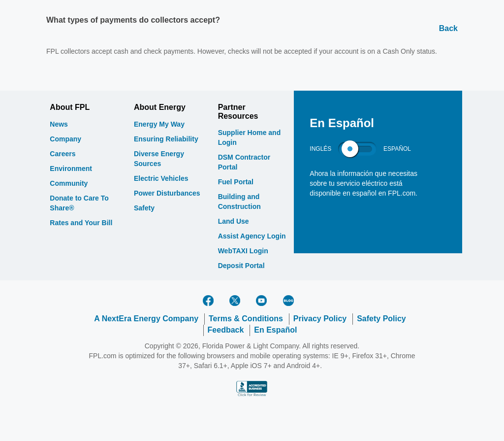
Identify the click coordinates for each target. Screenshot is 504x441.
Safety (144, 208)
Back (448, 28)
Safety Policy (381, 319)
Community (69, 183)
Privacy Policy (320, 319)
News (59, 124)
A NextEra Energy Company (146, 319)
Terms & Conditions (246, 319)
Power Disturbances (167, 193)
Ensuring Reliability (166, 139)
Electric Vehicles (161, 178)
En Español (275, 330)
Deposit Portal (241, 266)
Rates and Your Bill (81, 223)
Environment (71, 169)
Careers (63, 154)
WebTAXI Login (243, 251)
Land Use (234, 221)
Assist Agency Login (252, 236)
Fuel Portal (236, 182)
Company (65, 139)
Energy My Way (159, 124)
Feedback (226, 330)
